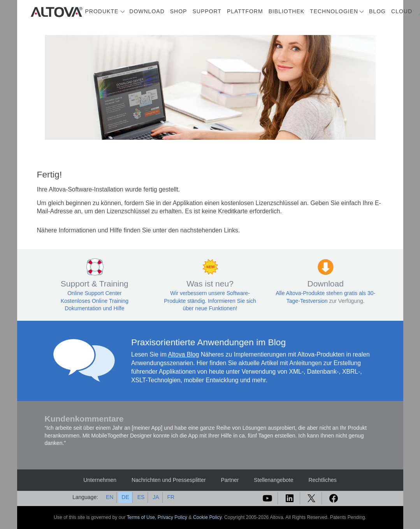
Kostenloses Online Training (95, 301)
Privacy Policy (172, 517)
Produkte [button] (102, 11)
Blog (377, 11)
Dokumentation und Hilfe (94, 308)
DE (125, 497)
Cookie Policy (207, 517)
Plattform (245, 11)
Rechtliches (322, 480)
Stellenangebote (273, 480)
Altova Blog (184, 354)
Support (207, 11)
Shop (179, 11)
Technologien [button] (334, 11)
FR (171, 497)
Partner (230, 480)
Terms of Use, (142, 517)
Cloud (402, 11)
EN (110, 497)
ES (141, 497)
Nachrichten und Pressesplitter (169, 480)
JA (156, 497)
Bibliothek (286, 11)
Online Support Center (94, 293)
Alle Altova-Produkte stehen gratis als (322, 293)
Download (147, 11)
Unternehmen (100, 480)
